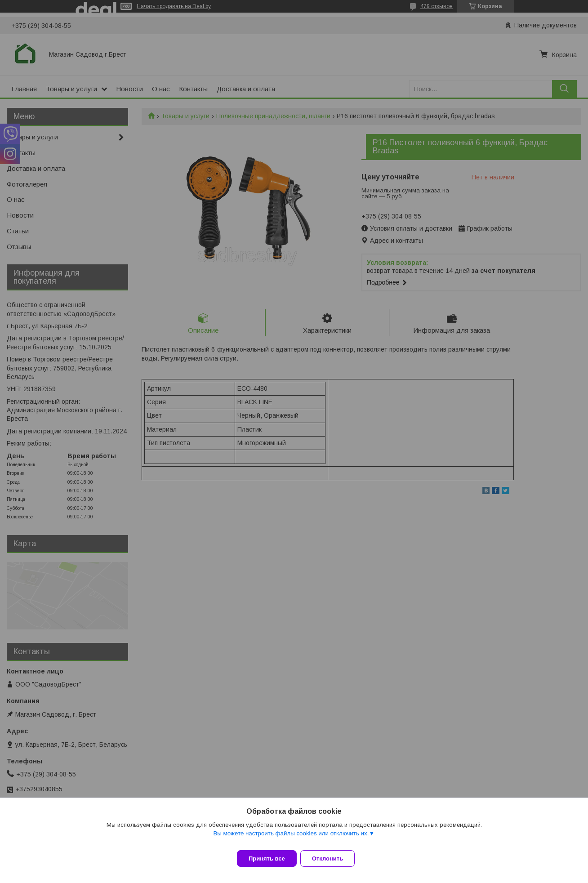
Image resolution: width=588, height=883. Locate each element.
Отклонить (333, 858)
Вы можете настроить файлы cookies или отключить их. (291, 839)
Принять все (267, 858)
